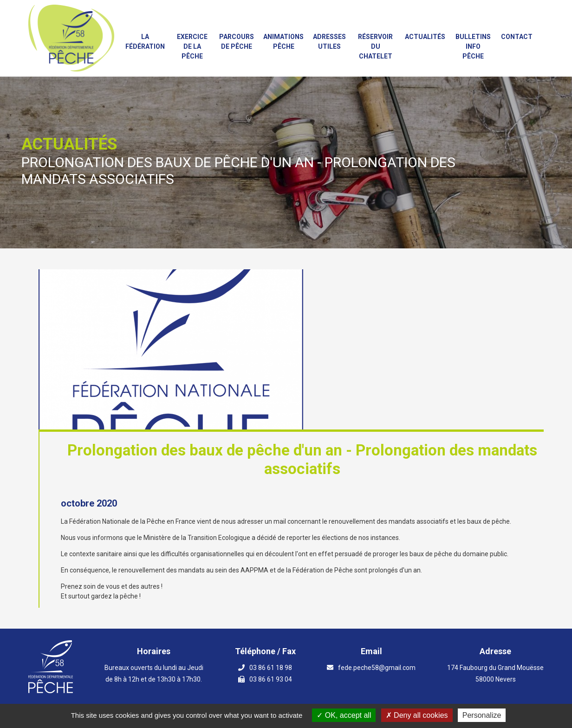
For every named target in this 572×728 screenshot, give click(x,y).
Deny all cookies (417, 715)
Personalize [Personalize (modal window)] (482, 715)
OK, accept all (344, 715)
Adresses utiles (329, 42)
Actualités (425, 37)
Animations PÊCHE (283, 42)
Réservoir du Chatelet (375, 46)
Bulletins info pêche (473, 46)
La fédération (145, 42)
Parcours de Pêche (237, 42)
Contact (517, 37)
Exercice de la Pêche (192, 46)
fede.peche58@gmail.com (377, 668)
